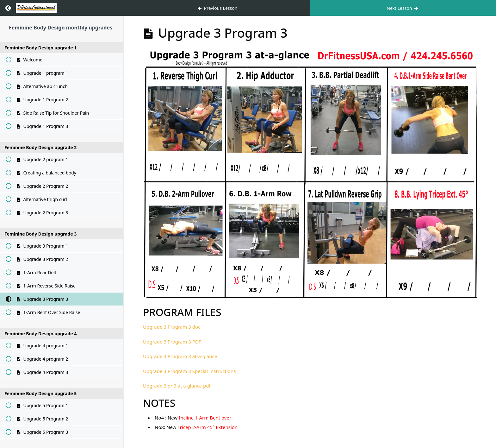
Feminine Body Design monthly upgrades (61, 28)
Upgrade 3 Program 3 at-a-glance (180, 356)
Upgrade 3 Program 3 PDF (172, 342)
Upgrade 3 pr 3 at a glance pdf (177, 386)
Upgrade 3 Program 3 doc (172, 327)
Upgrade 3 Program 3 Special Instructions (189, 371)
